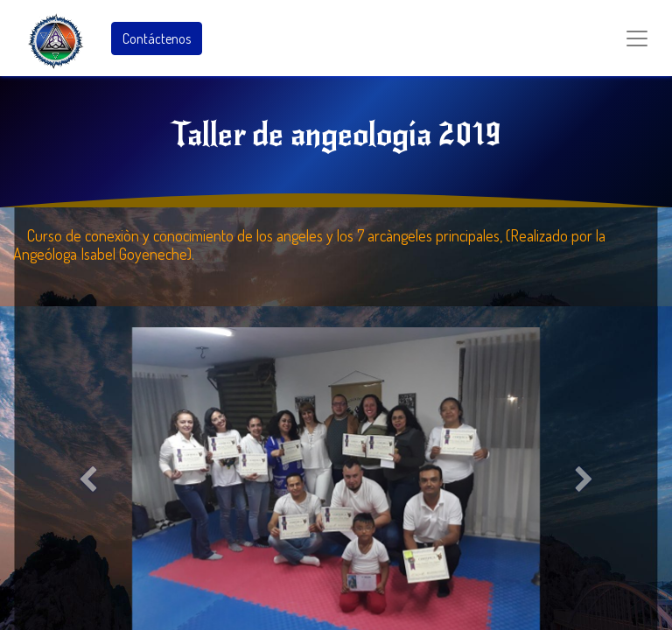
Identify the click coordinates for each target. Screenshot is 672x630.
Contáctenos (157, 38)
